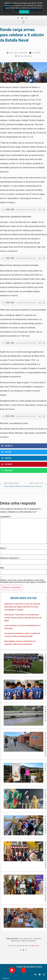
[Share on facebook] (23, 446)
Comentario (6, 517)
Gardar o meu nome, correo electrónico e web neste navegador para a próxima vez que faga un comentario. (23, 581)
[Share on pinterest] (23, 464)
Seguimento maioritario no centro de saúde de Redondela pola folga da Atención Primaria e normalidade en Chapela (22, 607)
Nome (3, 548)
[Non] (43, 8)
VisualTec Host (34, 946)
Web (2, 568)
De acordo (24, 12)
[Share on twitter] (23, 452)
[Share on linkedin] (23, 458)
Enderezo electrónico (10, 558)
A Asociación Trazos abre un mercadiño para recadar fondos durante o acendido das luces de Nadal (23, 618)
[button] (23, 22)
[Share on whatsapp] (23, 470)
